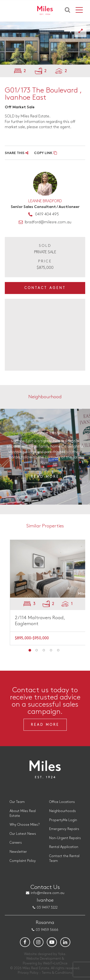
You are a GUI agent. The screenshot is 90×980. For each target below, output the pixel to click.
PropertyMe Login (63, 820)
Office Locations (62, 802)
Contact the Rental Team (64, 858)
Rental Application (64, 847)
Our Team (17, 802)
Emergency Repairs (64, 829)
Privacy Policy (28, 973)
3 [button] (44, 650)
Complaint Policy (23, 861)
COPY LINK (45, 153)
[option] (45, 457)
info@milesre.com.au (48, 893)
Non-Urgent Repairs (65, 838)
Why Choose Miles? (25, 825)
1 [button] (30, 650)
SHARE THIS (17, 153)
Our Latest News (23, 834)
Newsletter (18, 852)
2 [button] (37, 650)
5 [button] (58, 650)
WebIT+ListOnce (55, 963)
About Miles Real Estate (23, 813)
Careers (16, 843)
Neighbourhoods (63, 811)
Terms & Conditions (57, 973)
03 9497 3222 (47, 908)
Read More (45, 477)
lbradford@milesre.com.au (48, 222)
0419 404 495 (47, 214)
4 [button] (51, 650)
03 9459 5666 (47, 930)
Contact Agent (45, 288)
